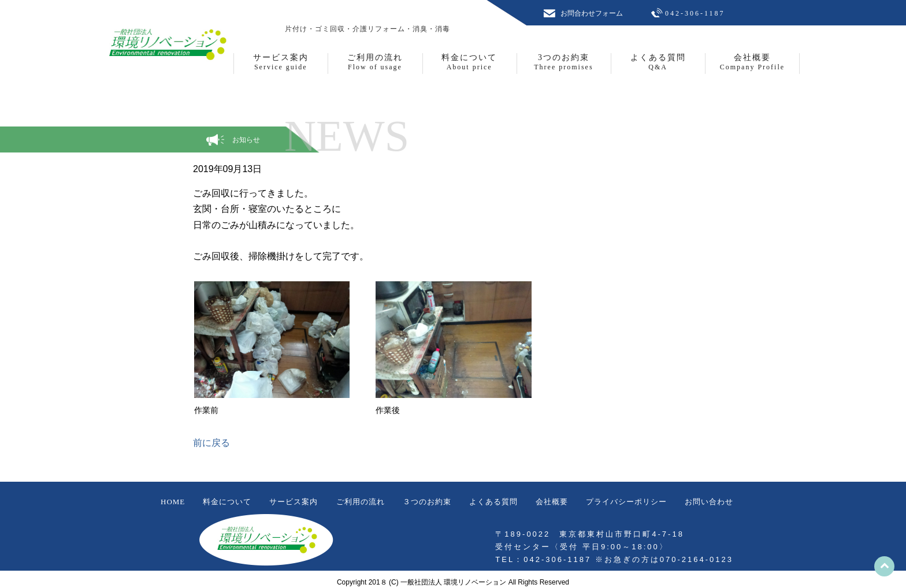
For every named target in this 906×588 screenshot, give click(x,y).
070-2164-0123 (697, 559)
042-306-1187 (695, 13)
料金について (227, 502)
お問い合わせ (709, 502)
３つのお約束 (427, 502)
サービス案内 (294, 502)
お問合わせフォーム (592, 13)
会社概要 (552, 502)
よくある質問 (493, 502)
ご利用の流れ (361, 502)
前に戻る (211, 443)
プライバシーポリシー (626, 502)
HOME (173, 502)
